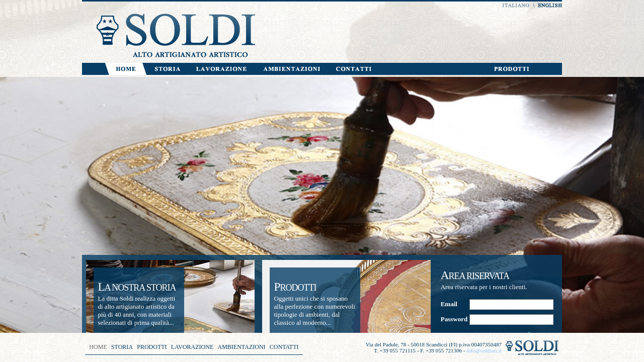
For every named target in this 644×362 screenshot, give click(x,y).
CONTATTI (284, 347)
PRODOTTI (152, 347)
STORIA (122, 347)
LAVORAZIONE (192, 347)
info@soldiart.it (484, 350)
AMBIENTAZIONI (242, 347)
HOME (98, 347)
